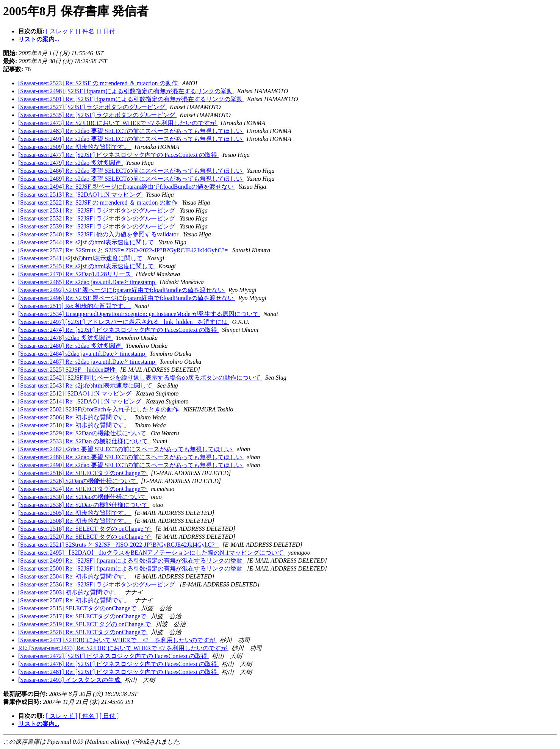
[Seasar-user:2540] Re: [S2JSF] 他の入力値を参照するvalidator (99, 234)
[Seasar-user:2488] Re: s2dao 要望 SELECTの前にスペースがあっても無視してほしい (131, 457)
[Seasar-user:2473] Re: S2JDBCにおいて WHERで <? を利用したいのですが (118, 123)
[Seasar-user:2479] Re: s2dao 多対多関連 (70, 163)
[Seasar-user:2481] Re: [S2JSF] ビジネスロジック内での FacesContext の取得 (118, 672)
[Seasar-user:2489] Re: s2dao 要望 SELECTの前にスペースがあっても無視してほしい (131, 179)
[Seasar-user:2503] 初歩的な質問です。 (70, 592)
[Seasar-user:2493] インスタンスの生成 (70, 680)
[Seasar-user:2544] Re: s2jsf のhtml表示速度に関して (87, 242)
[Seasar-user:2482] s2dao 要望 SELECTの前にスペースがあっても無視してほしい (126, 449)
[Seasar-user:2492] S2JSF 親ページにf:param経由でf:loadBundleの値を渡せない (122, 290)
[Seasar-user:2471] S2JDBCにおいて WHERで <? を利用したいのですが (117, 640)
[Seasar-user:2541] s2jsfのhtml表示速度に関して (81, 258)
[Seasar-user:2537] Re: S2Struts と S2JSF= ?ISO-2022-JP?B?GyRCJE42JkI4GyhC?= (124, 250)
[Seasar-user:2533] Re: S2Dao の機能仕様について (84, 441)
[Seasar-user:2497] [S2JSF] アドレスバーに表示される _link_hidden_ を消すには (124, 322)
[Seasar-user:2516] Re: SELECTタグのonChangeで (83, 473)
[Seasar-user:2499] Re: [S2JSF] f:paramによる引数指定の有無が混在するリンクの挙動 (131, 561)
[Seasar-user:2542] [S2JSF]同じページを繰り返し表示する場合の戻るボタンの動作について (140, 378)
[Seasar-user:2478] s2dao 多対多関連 (66, 338)
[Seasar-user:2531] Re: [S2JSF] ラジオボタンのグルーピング (97, 210)
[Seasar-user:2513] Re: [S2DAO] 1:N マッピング (81, 195)
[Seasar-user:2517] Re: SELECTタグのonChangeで (83, 616)
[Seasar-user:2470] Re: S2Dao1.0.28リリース (75, 274)
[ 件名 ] (88, 31)
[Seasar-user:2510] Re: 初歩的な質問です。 (75, 425)
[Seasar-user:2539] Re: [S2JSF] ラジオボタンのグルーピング (97, 226)
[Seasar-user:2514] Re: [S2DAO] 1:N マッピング (81, 401)
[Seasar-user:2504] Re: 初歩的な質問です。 (75, 576)
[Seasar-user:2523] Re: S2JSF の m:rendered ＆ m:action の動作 (99, 83)
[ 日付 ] (109, 31)
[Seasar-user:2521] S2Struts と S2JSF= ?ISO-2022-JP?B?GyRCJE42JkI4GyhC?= (119, 545)
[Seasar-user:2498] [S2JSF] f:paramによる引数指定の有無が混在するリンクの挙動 (126, 91)
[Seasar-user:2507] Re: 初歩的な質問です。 (75, 600)
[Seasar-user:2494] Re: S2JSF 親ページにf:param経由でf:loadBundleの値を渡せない (127, 187)
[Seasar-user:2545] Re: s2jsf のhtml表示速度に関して (87, 266)
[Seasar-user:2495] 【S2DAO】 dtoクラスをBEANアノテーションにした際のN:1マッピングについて (152, 553)
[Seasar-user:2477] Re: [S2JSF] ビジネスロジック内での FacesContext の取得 (118, 155)
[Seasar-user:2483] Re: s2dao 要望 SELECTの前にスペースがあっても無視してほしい (131, 131)
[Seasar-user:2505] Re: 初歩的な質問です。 (75, 513)
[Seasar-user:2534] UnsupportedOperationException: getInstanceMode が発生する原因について (139, 314)
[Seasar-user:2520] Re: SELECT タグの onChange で (85, 537)
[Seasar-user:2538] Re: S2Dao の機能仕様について (84, 505)
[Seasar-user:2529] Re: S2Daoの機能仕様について (83, 433)
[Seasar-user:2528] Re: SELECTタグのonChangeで (83, 632)
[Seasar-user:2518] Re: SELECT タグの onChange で (85, 529)
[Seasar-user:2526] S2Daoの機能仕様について (78, 481)
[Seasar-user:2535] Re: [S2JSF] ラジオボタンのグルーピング (97, 115)
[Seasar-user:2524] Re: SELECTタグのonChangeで (83, 489)
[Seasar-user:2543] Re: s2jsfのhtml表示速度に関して (86, 385)
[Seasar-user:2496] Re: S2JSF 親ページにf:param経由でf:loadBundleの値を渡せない (127, 298)
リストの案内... (39, 39)
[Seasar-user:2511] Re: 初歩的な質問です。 (75, 306)
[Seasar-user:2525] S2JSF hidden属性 (68, 370)
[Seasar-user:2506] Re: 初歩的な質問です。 (75, 417)
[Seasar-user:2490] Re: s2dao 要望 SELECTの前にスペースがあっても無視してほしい (131, 465)
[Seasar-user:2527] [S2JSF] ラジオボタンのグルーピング (92, 107)
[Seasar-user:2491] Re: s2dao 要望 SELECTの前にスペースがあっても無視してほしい (131, 139)
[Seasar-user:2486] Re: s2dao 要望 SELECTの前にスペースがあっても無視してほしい (131, 171)
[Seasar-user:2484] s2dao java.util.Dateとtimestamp (82, 354)
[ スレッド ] (62, 31)
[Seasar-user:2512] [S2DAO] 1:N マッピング (76, 393)
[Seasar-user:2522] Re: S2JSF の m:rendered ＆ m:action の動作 (99, 202)
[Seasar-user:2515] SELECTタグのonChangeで (78, 608)
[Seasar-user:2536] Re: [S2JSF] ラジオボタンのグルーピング (97, 584)
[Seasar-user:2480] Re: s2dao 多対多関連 (70, 346)
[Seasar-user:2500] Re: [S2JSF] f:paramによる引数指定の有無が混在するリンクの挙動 (131, 568)
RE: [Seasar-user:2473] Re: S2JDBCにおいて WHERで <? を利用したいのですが (123, 648)
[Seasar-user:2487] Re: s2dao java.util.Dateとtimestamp (87, 362)
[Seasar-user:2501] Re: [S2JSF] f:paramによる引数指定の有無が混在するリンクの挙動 (131, 99)
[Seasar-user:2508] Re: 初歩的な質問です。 (75, 521)
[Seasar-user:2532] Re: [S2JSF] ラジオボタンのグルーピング (97, 218)
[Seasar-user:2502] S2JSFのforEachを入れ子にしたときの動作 (99, 409)
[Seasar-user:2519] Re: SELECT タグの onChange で (85, 624)
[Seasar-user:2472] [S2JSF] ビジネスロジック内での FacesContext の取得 (113, 656)
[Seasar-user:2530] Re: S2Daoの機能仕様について (83, 497)
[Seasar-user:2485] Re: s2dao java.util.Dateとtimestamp (87, 282)
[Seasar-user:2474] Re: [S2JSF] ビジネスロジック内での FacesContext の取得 (118, 330)
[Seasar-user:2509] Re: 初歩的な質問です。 (75, 147)
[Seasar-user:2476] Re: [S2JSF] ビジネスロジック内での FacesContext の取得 (118, 664)
